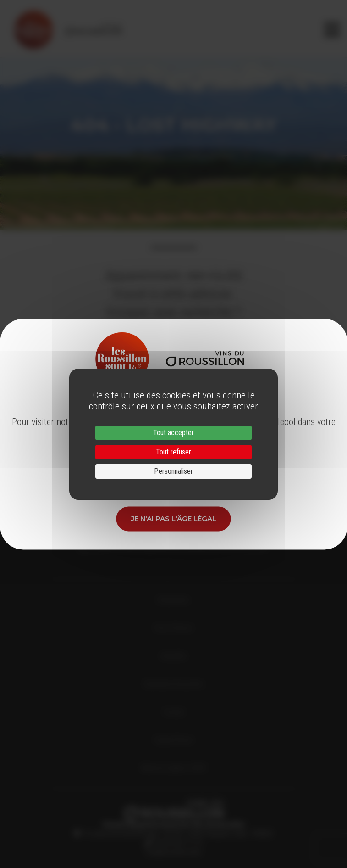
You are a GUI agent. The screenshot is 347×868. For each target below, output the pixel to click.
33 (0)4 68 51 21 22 (177, 843)
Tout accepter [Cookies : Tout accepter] (173, 433)
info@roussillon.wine (173, 852)
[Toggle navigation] (332, 30)
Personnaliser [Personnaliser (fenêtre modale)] (173, 471)
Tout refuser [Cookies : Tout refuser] (173, 452)
